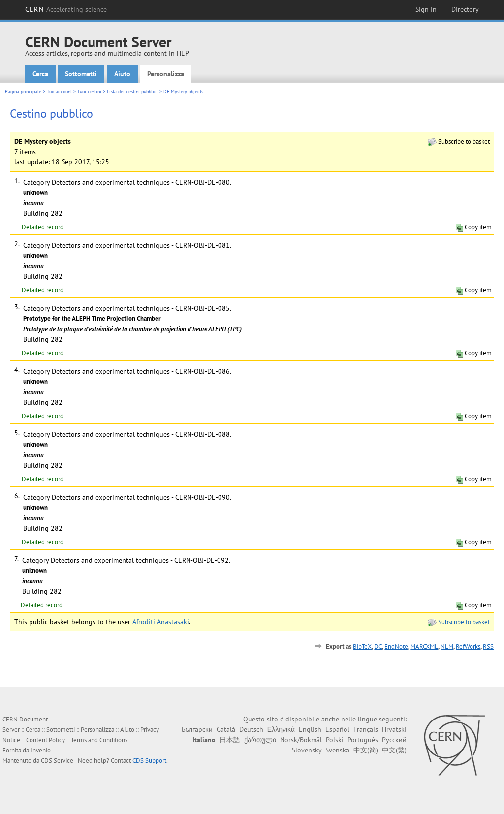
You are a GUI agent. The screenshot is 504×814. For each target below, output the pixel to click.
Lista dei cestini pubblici (132, 91)
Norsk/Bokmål (301, 740)
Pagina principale (23, 91)
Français (366, 729)
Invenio (41, 750)
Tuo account (59, 91)
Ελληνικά (281, 729)
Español (337, 729)
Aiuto (122, 74)
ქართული (260, 740)
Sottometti (81, 74)
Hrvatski (394, 729)
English (310, 729)
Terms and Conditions (99, 740)
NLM (447, 646)
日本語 (230, 740)
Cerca (40, 74)
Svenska (337, 750)
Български (197, 729)
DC (378, 646)
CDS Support (149, 761)
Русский (394, 740)
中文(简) (366, 750)
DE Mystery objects (183, 91)
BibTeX (362, 646)
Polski (335, 740)
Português (363, 740)
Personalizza (166, 74)
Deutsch (251, 729)
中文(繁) (394, 750)
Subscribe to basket (459, 141)
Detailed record (43, 227)
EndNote (396, 646)
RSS (488, 646)
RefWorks (468, 646)
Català (226, 729)
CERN (66, 9)
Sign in (426, 9)
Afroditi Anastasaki (161, 622)
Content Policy (46, 740)
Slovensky (307, 750)
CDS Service (57, 761)
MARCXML (424, 646)
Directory (465, 9)
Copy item (474, 227)
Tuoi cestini (89, 91)
